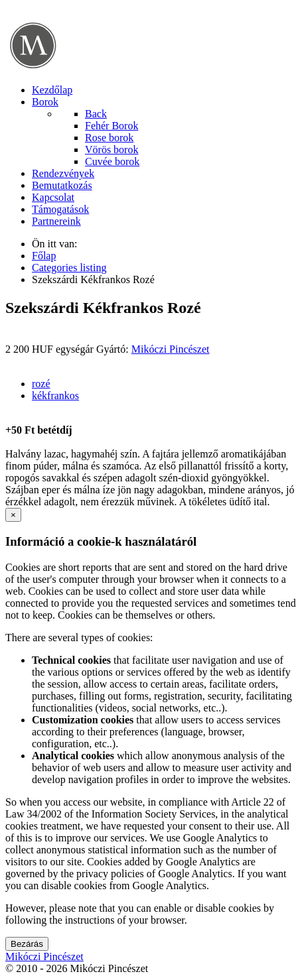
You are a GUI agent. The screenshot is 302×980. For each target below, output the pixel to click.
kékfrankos (55, 396)
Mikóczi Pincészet (171, 349)
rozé (41, 384)
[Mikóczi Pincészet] (34, 67)
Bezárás (27, 944)
